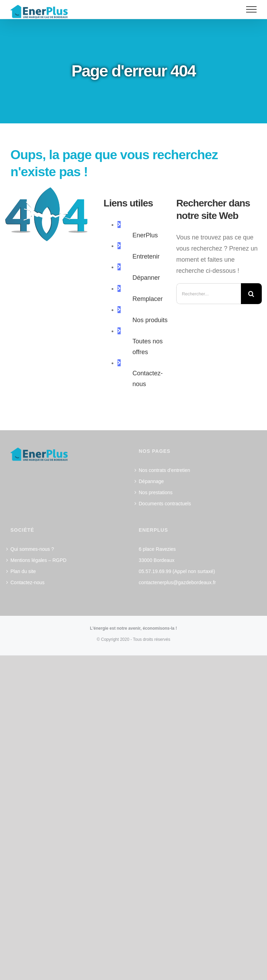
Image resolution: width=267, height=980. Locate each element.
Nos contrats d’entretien (164, 470)
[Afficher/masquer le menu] (252, 9)
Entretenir (146, 256)
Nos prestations (156, 492)
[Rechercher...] (209, 294)
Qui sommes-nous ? (32, 549)
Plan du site (23, 571)
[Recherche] (251, 294)
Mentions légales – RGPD (38, 560)
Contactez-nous (27, 582)
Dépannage (151, 481)
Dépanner (146, 278)
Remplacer (148, 299)
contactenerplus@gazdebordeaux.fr (177, 582)
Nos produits (150, 320)
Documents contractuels (165, 504)
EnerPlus (145, 235)
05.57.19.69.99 (155, 571)
